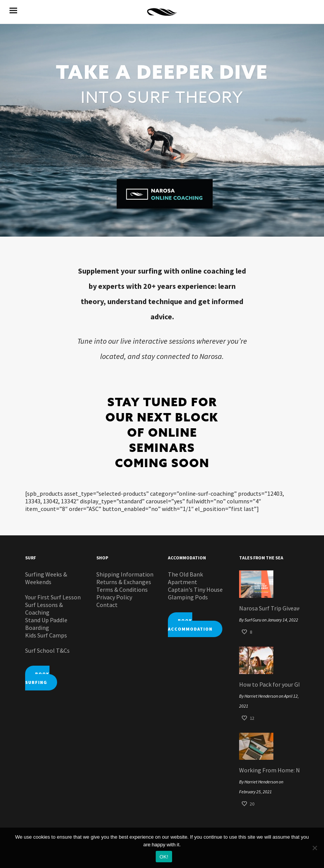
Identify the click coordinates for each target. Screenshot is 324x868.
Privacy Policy (114, 597)
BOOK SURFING (37, 678)
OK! (164, 857)
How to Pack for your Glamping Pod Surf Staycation (269, 684)
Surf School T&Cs (47, 650)
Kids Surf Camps (46, 635)
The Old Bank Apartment (185, 578)
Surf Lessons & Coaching (44, 609)
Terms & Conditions (122, 589)
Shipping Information (125, 574)
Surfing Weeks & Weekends (46, 578)
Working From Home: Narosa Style (269, 770)
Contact (107, 605)
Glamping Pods (188, 597)
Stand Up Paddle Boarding (46, 624)
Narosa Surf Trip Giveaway (269, 608)
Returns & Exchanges (124, 582)
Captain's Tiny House (195, 589)
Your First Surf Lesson (53, 597)
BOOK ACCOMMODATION (190, 625)
